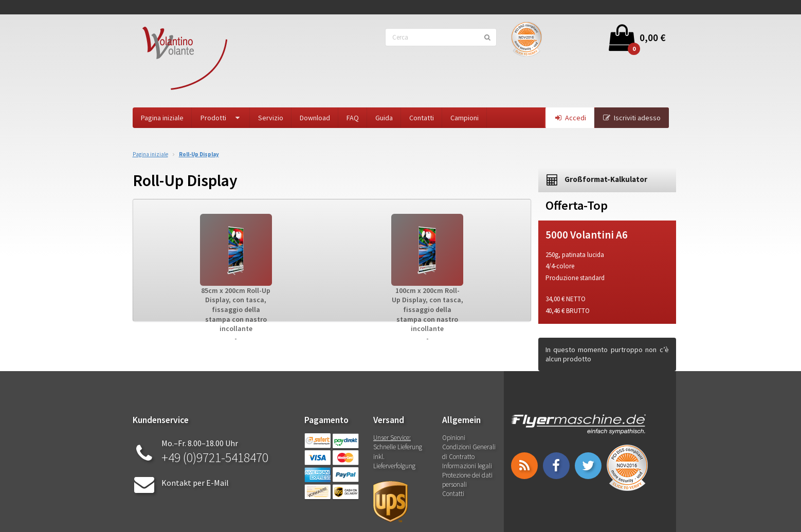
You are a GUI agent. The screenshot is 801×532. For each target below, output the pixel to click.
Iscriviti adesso (632, 118)
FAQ (353, 118)
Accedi (570, 118)
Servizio (271, 118)
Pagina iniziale (162, 118)
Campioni (465, 118)
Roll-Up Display (199, 154)
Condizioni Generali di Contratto (469, 452)
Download (315, 118)
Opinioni (454, 438)
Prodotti (221, 118)
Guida (384, 118)
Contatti (422, 118)
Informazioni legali (467, 466)
